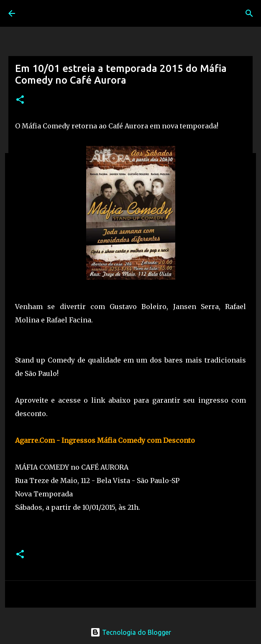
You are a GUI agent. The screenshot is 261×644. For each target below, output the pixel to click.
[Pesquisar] (249, 13)
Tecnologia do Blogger (131, 632)
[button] (20, 100)
